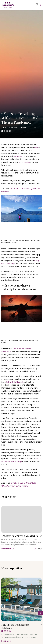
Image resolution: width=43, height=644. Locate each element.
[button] (40, 613)
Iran (36, 147)
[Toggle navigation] (41, 5)
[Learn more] (21, 641)
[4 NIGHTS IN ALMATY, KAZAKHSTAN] (21, 519)
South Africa (24, 162)
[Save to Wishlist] (41, 536)
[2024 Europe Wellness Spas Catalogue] (21, 599)
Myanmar (18, 156)
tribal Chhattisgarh (15, 382)
